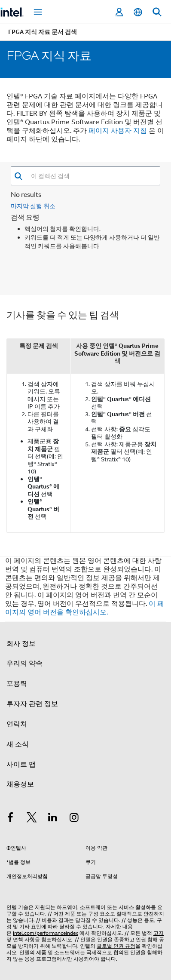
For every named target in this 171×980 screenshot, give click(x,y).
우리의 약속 (24, 664)
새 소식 (18, 744)
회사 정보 (21, 644)
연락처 (17, 724)
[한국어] (138, 12)
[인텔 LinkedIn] (53, 819)
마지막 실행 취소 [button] (33, 206)
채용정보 (20, 784)
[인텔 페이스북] (10, 819)
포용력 (17, 684)
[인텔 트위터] (32, 819)
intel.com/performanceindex (46, 933)
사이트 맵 (21, 765)
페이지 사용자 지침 (118, 131)
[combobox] (91, 176)
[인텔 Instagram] (74, 819)
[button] (18, 176)
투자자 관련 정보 (32, 704)
